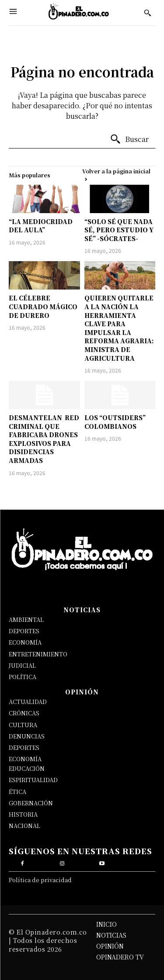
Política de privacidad (40, 880)
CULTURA (23, 725)
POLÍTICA (23, 677)
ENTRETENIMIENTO (38, 654)
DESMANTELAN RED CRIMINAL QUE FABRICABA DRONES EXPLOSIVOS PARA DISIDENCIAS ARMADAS (44, 439)
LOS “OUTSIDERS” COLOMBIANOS (115, 422)
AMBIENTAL (26, 619)
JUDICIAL (22, 665)
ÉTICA (17, 792)
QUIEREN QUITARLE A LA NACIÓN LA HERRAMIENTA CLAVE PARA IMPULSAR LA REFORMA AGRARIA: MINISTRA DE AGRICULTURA (119, 328)
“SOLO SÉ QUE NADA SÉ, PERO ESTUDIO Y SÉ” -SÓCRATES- (119, 230)
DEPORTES (24, 631)
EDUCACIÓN (27, 768)
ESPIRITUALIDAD (33, 780)
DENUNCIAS (27, 736)
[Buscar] (129, 139)
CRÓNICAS (24, 713)
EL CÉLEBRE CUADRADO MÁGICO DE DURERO (43, 306)
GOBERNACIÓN (31, 803)
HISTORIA (23, 814)
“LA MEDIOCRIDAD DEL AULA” (41, 226)
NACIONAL (24, 826)
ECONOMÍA (25, 642)
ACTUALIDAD (28, 702)
